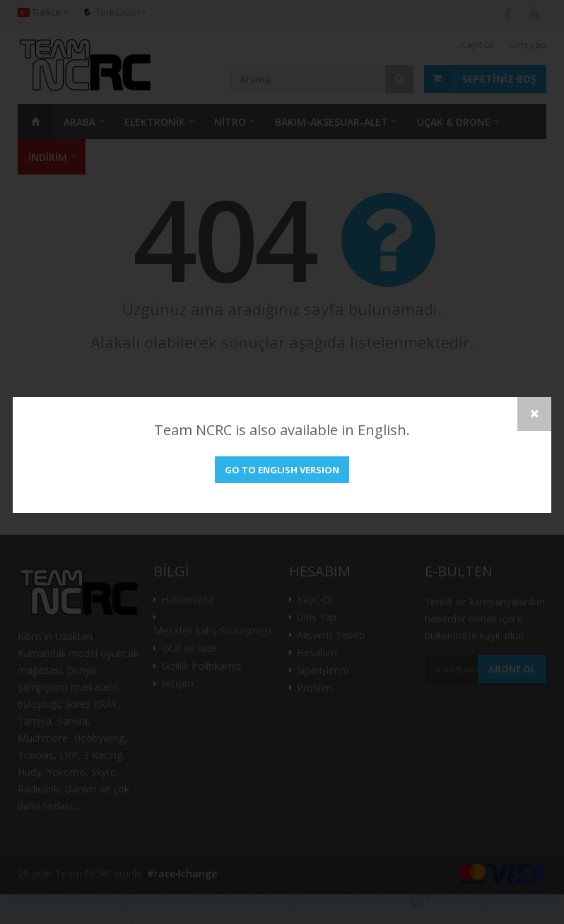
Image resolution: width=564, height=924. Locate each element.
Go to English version (282, 470)
